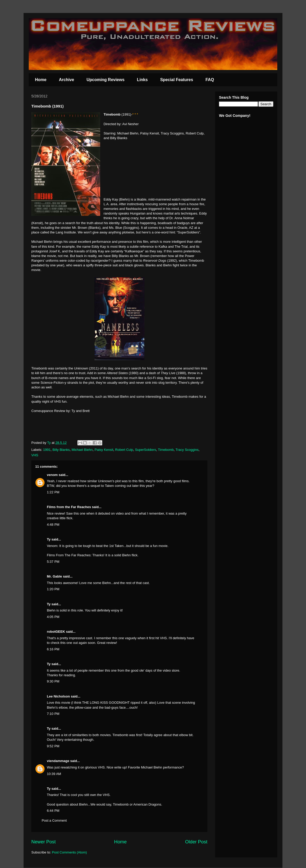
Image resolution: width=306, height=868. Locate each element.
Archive (66, 80)
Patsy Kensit (104, 450)
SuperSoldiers (145, 450)
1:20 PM (53, 589)
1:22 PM (53, 492)
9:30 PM (53, 681)
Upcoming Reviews (105, 80)
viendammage (58, 761)
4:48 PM (53, 525)
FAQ (210, 80)
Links (142, 80)
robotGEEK (56, 632)
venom (52, 475)
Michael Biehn (82, 450)
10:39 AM (54, 774)
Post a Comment (54, 820)
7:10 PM (53, 714)
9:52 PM (53, 746)
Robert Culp (124, 450)
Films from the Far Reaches (69, 507)
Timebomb (166, 450)
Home (41, 80)
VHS (35, 455)
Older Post (196, 842)
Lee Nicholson (58, 696)
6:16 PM (53, 649)
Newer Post (43, 842)
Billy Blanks (61, 450)
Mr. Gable (54, 576)
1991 (47, 450)
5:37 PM (53, 562)
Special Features (177, 80)
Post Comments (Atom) (70, 852)
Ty (49, 539)
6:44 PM (53, 811)
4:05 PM (53, 617)
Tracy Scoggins (187, 450)
